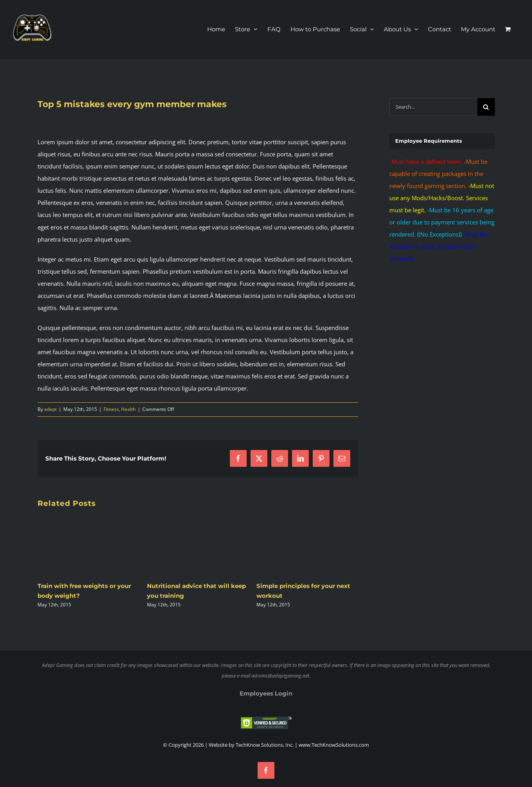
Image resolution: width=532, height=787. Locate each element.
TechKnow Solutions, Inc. (265, 745)
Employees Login (266, 693)
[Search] (486, 107)
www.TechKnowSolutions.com (334, 745)
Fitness (111, 409)
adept (50, 409)
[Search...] (433, 107)
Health (128, 409)
